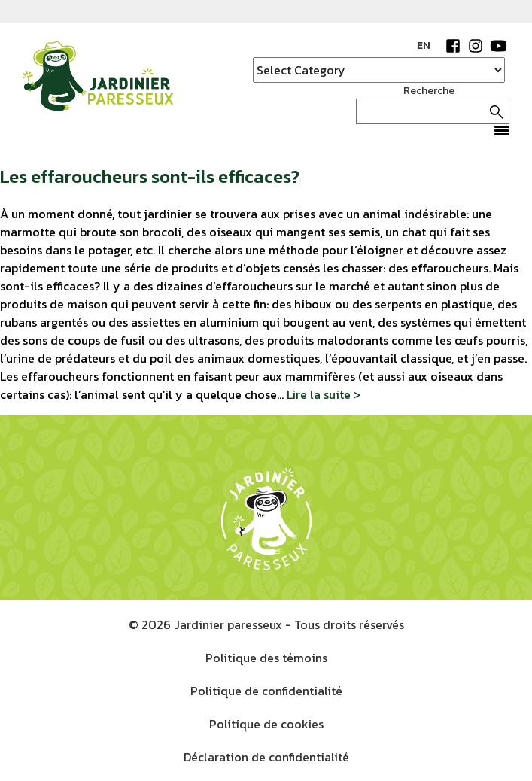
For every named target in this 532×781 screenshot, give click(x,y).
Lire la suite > (324, 394)
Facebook (453, 46)
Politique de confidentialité (266, 691)
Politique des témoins (266, 658)
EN (424, 46)
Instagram (476, 46)
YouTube (498, 46)
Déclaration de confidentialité (266, 757)
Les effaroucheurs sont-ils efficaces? (150, 176)
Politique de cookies (266, 724)
